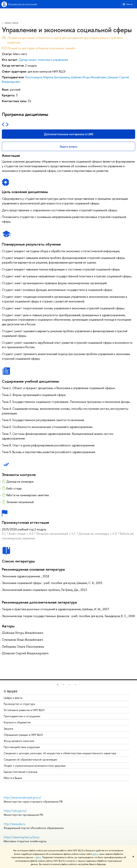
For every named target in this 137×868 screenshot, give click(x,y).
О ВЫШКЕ (11, 691)
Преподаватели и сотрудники (22, 716)
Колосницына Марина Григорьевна (47, 77)
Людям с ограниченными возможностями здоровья (35, 766)
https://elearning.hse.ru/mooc (22, 837)
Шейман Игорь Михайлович (89, 77)
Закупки (8, 729)
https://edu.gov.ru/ (15, 811)
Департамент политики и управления (43, 60)
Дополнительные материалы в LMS (69, 134)
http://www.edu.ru (15, 824)
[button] (58, 685)
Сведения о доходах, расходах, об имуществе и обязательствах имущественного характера (60, 753)
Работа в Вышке (13, 778)
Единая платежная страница (20, 772)
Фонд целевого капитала (19, 741)
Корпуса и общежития (17, 722)
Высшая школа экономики (23, 4)
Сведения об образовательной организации (30, 759)
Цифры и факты (13, 698)
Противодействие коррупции (22, 747)
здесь (95, 854)
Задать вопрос (68, 146)
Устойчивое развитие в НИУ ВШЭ (24, 710)
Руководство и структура (19, 704)
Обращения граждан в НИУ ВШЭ (23, 735)
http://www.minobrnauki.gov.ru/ (22, 797)
